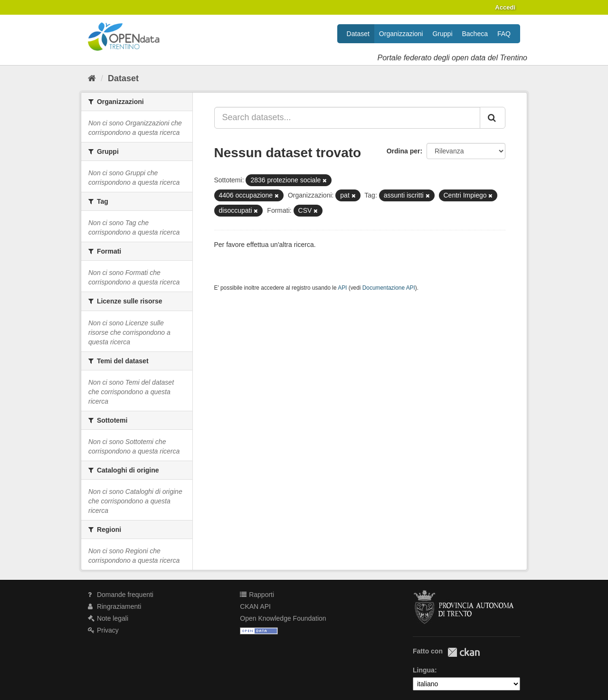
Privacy (103, 630)
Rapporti (257, 595)
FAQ (504, 34)
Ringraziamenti (114, 606)
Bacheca (475, 34)
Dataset (358, 34)
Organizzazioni (401, 34)
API (342, 288)
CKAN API (255, 606)
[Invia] (493, 118)
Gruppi (442, 34)
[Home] (92, 78)
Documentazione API (389, 288)
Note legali (108, 618)
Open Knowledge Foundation (283, 618)
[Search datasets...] (347, 118)
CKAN (464, 652)
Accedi (505, 7)
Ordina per (404, 151)
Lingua (424, 670)
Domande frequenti (121, 595)
